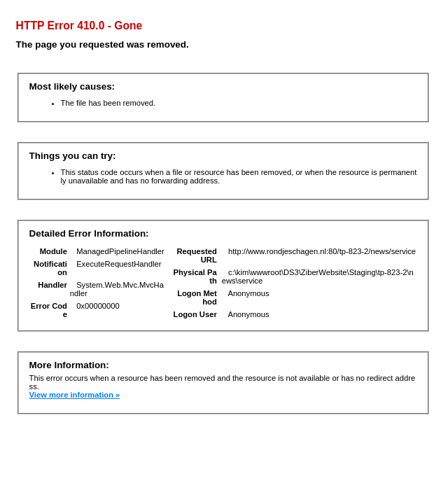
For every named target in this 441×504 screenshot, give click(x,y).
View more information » (75, 395)
